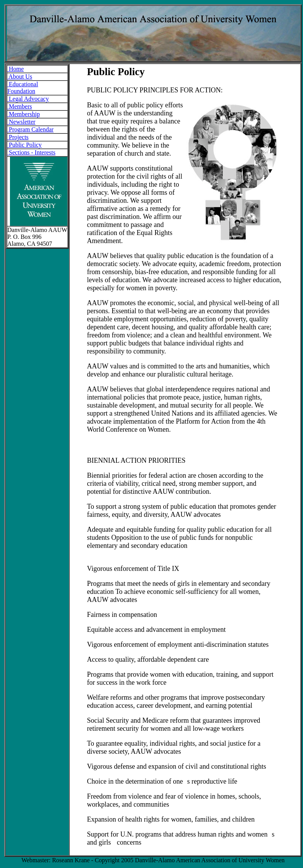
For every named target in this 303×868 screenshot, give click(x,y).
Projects (18, 137)
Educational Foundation (23, 88)
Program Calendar (30, 129)
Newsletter (21, 122)
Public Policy (25, 145)
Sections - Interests (31, 152)
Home (16, 69)
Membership (24, 114)
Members (20, 106)
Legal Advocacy (28, 99)
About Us (20, 76)
